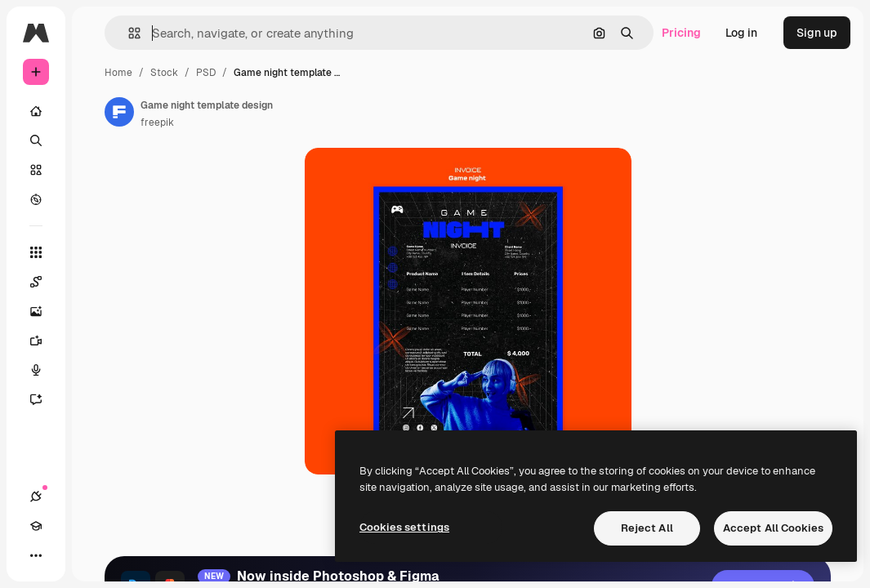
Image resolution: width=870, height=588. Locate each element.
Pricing (681, 33)
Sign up (817, 33)
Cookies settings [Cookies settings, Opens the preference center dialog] (404, 527)
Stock (164, 73)
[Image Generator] (36, 311)
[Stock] (36, 170)
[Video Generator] (36, 341)
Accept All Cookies (773, 528)
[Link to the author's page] (119, 112)
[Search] (36, 140)
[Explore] (36, 199)
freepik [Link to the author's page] (157, 122)
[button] (128, 33)
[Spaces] (36, 282)
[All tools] (36, 252)
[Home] (36, 111)
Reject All (647, 528)
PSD (206, 73)
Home (118, 73)
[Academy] (36, 526)
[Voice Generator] (36, 370)
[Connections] (36, 497)
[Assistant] (36, 399)
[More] (36, 555)
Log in (741, 33)
